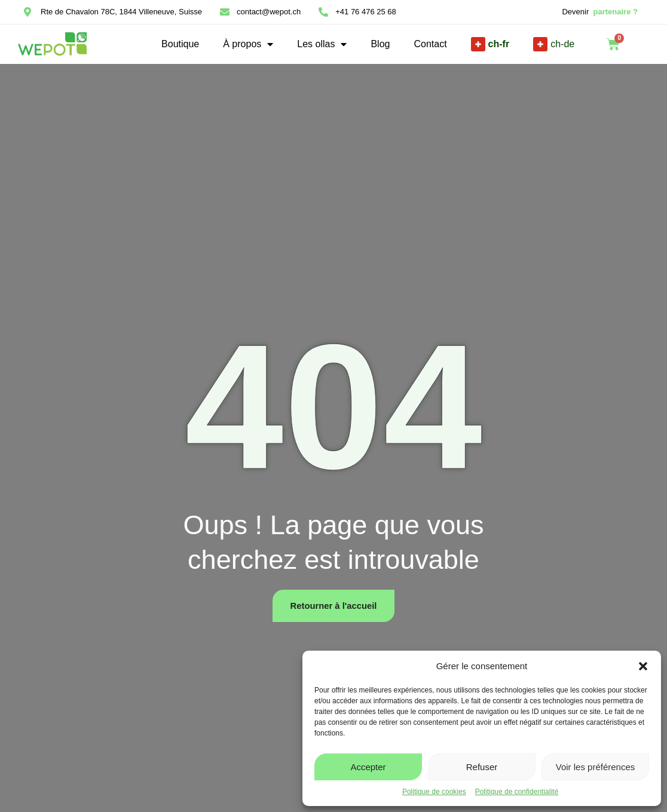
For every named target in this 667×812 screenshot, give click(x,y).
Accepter (368, 767)
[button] (643, 666)
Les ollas (322, 44)
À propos (248, 44)
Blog (380, 44)
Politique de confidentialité (517, 792)
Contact (430, 44)
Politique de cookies (434, 792)
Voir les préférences (596, 767)
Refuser (482, 767)
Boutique (180, 44)
